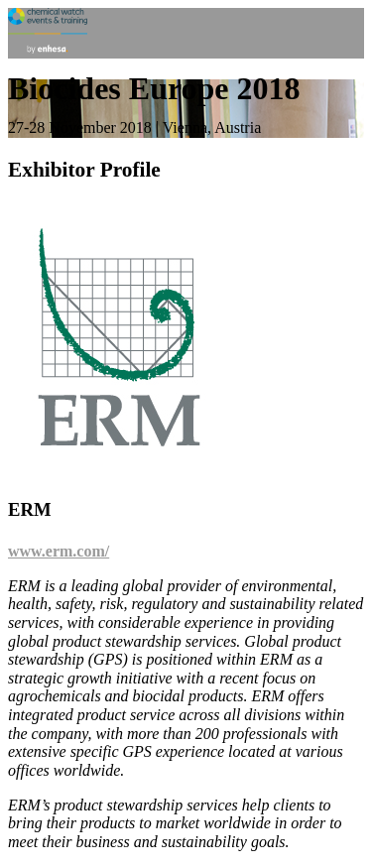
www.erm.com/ (59, 551)
